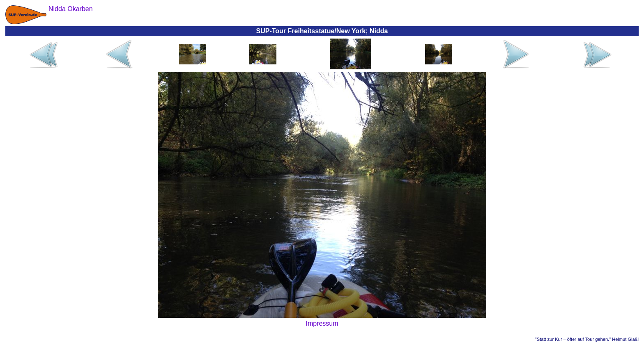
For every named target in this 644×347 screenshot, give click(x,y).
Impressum (322, 323)
